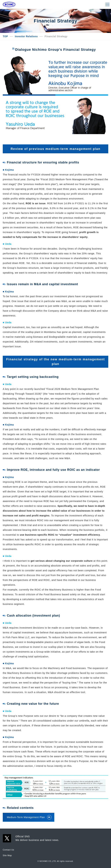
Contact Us (8, 850)
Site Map (7, 855)
